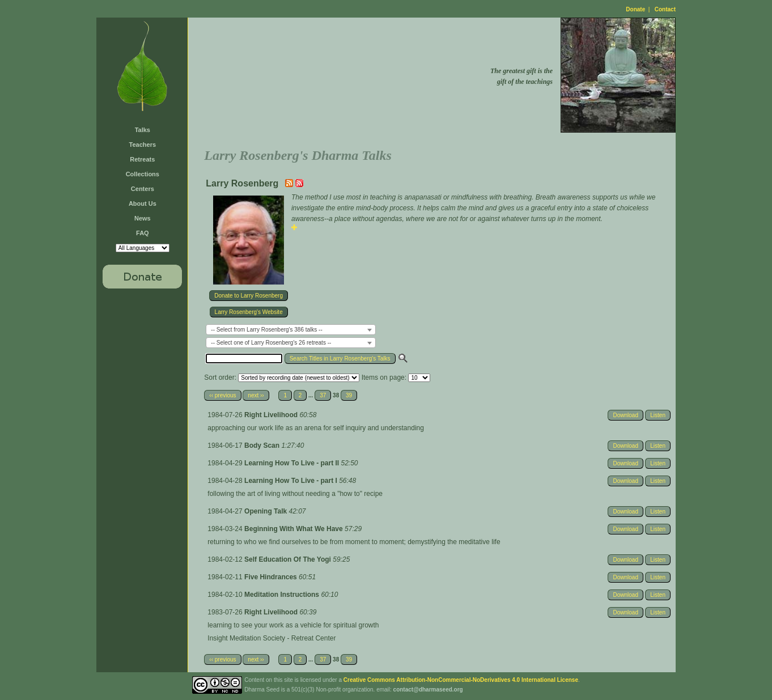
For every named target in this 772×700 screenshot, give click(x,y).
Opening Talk (266, 511)
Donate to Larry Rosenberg (249, 296)
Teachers (143, 145)
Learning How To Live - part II (292, 463)
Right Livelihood (272, 415)
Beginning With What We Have (294, 529)
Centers (143, 189)
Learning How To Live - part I (292, 481)
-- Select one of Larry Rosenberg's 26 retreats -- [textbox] (271, 343)
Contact (665, 9)
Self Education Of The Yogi (289, 559)
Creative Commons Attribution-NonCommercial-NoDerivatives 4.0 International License (461, 680)
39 (349, 395)
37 (323, 395)
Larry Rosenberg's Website (249, 312)
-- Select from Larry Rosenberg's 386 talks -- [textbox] (266, 330)
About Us (143, 203)
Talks (143, 130)
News (143, 218)
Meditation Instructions (283, 595)
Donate (635, 9)
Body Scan (263, 446)
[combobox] (291, 330)
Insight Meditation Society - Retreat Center (272, 638)
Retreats (142, 159)
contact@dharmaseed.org (428, 690)
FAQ (143, 233)
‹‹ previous (222, 395)
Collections (143, 174)
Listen (658, 415)
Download (625, 415)
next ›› (256, 395)
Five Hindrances (272, 577)
